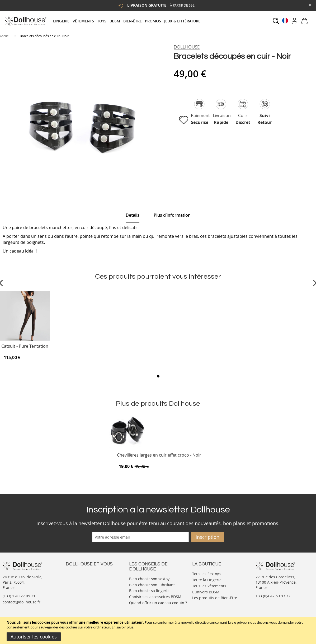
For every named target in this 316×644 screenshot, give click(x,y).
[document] (159, 630)
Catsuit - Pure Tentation (25, 347)
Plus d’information (172, 215)
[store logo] (25, 21)
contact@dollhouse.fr (22, 602)
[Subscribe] (207, 537)
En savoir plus (122, 627)
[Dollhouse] (187, 47)
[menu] (128, 21)
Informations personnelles (89, 584)
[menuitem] (63, 21)
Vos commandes (80, 589)
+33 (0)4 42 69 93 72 (273, 596)
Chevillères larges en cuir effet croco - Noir (159, 455)
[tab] (128, 21)
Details (133, 215)
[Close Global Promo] (310, 5)
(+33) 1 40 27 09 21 (19, 596)
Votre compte (77, 578)
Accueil (5, 36)
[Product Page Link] (25, 339)
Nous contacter (79, 573)
